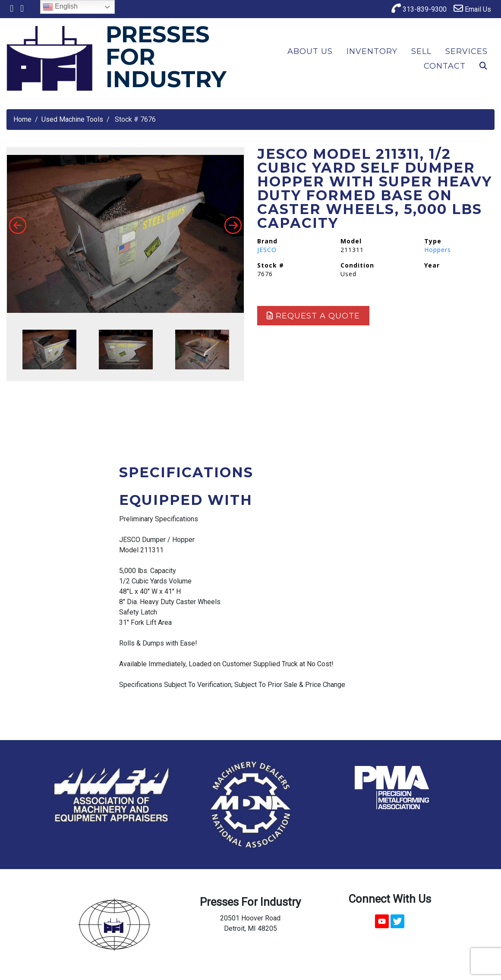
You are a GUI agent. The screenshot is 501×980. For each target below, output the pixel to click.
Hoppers (438, 250)
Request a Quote (313, 316)
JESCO (267, 250)
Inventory (372, 51)
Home (22, 119)
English (60, 7)
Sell (421, 51)
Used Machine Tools (72, 119)
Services (466, 51)
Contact (445, 66)
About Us (310, 51)
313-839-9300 (419, 8)
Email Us (472, 8)
